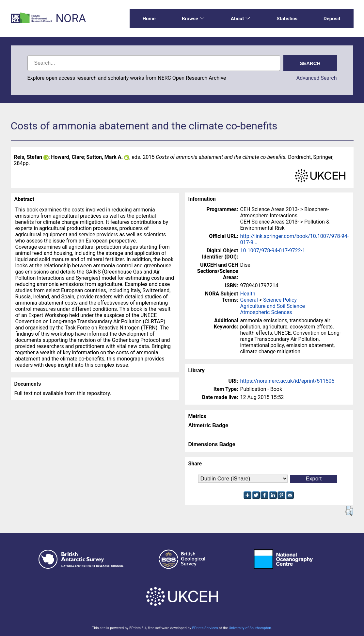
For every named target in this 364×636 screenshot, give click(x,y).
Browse (193, 19)
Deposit (332, 19)
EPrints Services (205, 628)
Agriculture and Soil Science (273, 306)
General (249, 300)
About (241, 19)
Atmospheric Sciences (266, 312)
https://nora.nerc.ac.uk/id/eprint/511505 (287, 381)
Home (149, 19)
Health (248, 294)
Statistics (287, 19)
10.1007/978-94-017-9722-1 (273, 251)
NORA (71, 18)
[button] (349, 511)
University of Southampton (250, 628)
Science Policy (280, 300)
